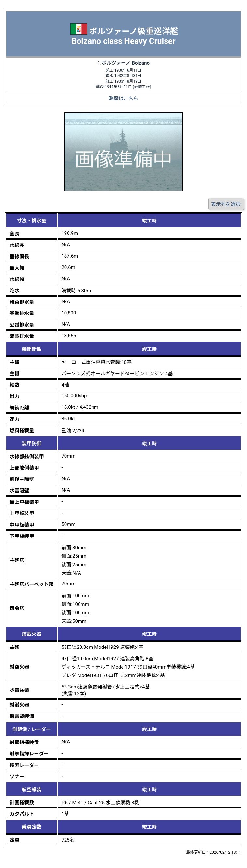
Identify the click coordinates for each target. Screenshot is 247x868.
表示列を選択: (226, 204)
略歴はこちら (123, 99)
